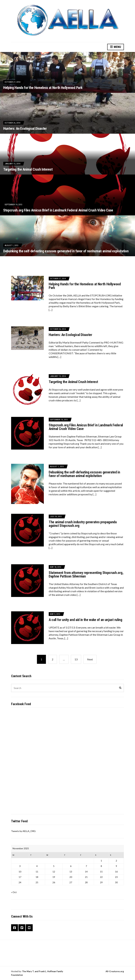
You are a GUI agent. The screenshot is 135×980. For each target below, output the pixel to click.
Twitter (22, 928)
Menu (116, 47)
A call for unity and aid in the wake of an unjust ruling (85, 620)
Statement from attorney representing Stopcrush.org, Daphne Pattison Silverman (86, 574)
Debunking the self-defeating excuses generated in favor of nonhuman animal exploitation (66, 251)
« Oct (14, 892)
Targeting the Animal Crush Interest (28, 169)
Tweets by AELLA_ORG (23, 831)
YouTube (29, 928)
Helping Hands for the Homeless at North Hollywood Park (43, 88)
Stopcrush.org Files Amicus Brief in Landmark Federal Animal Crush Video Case (58, 210)
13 (76, 659)
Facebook (15, 928)
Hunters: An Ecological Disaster (25, 129)
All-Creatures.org (115, 971)
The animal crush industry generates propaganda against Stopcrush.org (83, 524)
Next (90, 659)
